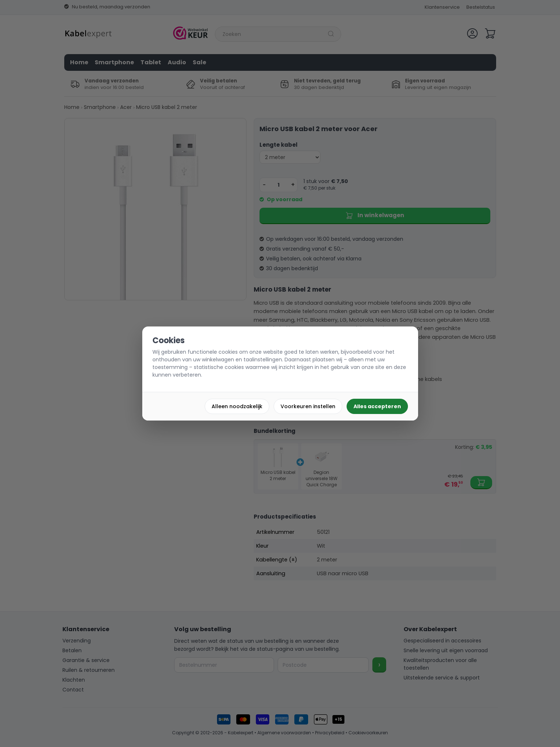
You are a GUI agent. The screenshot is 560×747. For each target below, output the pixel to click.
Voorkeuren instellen (308, 406)
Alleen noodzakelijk (237, 406)
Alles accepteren (377, 406)
